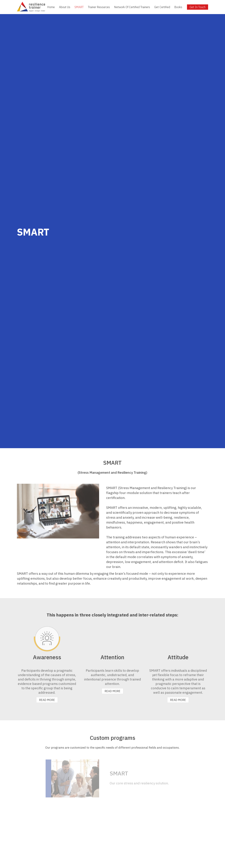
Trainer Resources (99, 7)
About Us (65, 7)
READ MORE (47, 700)
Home (51, 7)
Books (178, 7)
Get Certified (162, 7)
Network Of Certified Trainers (132, 7)
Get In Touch (198, 7)
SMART (79, 7)
